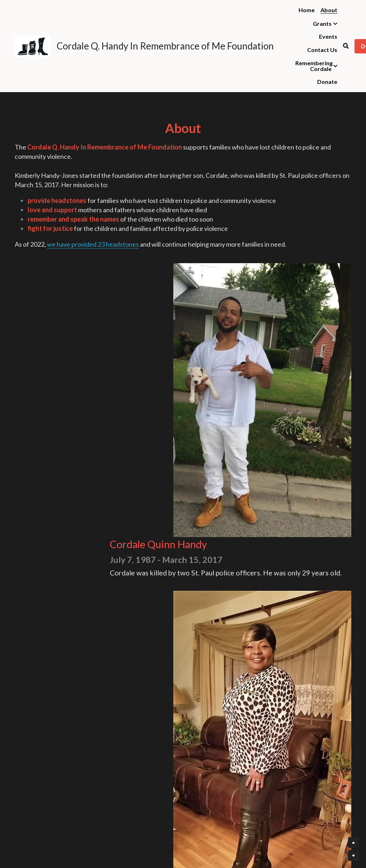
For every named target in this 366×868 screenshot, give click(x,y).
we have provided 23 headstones (93, 280)
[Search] (346, 46)
